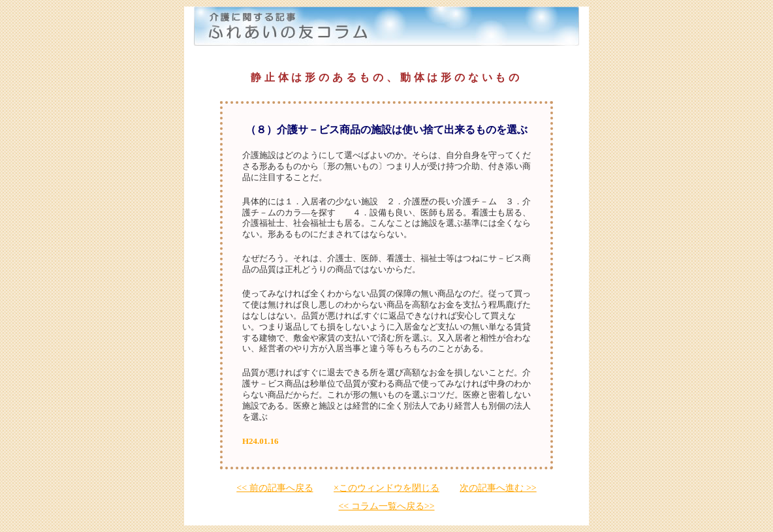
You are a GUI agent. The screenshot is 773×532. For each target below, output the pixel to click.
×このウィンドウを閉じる (386, 488)
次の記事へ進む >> (498, 488)
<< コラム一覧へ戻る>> (386, 506)
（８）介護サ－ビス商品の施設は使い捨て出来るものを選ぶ (386, 130)
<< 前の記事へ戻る (275, 488)
